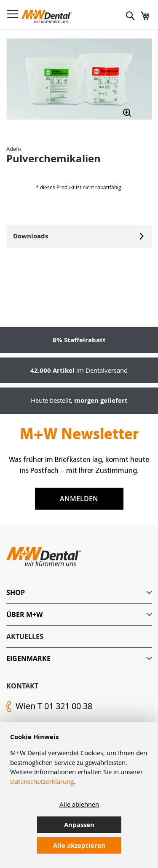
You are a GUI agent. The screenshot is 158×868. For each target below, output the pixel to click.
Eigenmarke (28, 658)
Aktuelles (25, 636)
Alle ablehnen (79, 804)
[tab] (79, 593)
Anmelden (79, 499)
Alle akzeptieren (79, 845)
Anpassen (79, 825)
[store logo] (47, 16)
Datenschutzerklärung (42, 781)
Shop (16, 592)
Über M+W (24, 614)
